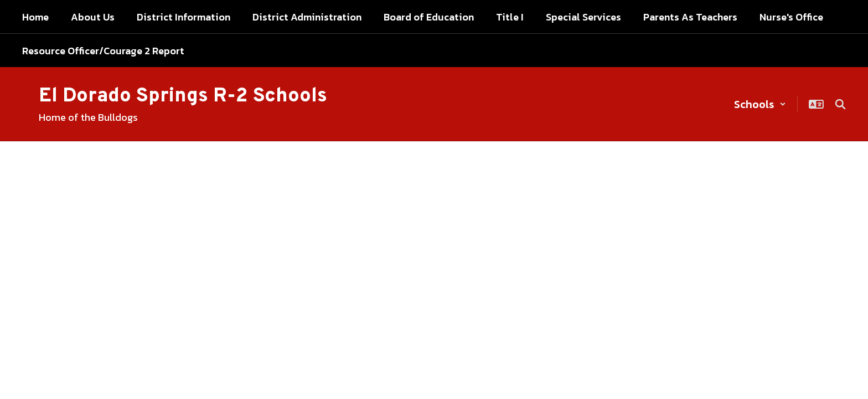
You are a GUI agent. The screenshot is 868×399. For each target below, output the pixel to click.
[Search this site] (840, 104)
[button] (760, 104)
